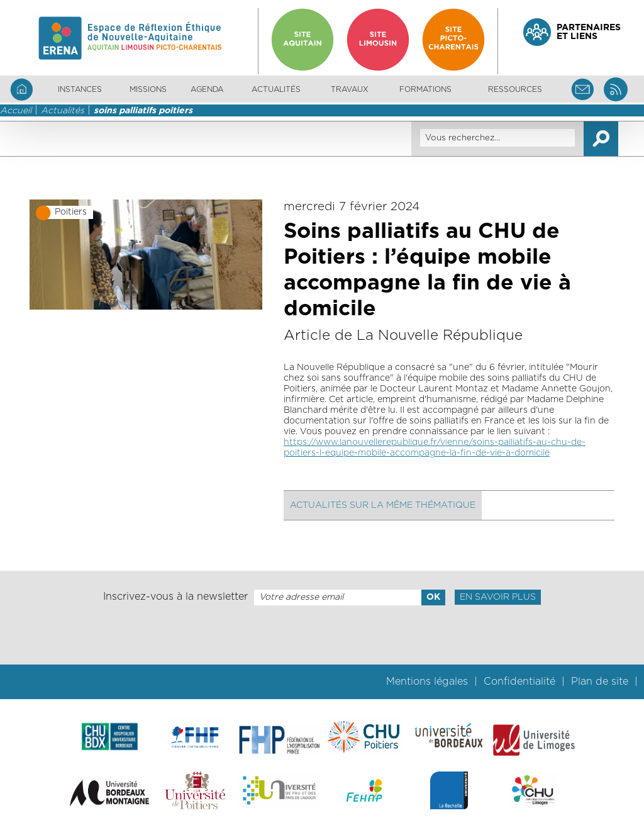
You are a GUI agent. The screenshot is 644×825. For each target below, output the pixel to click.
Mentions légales (427, 682)
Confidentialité (519, 682)
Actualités (276, 89)
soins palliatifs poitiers (143, 111)
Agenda (207, 89)
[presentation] (322, 635)
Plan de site (600, 682)
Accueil (16, 111)
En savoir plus (498, 597)
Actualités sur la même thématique (383, 505)
